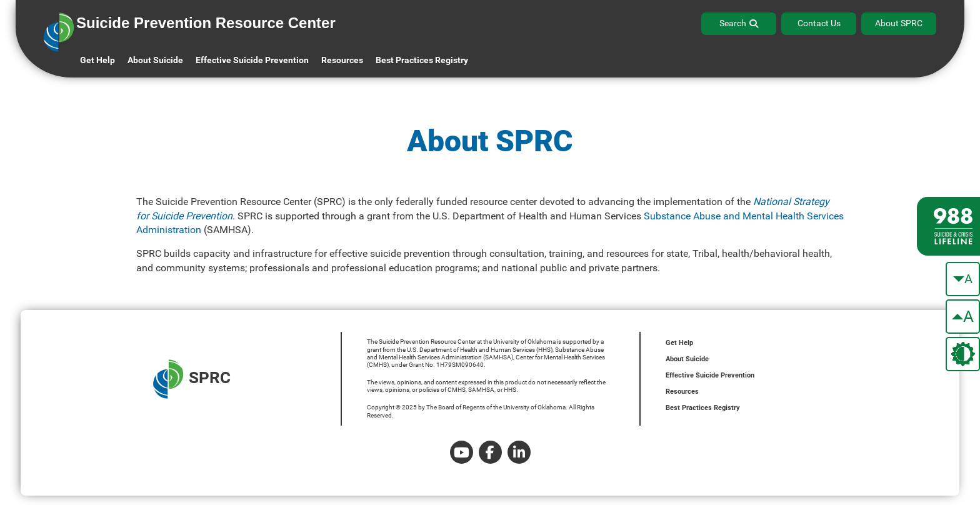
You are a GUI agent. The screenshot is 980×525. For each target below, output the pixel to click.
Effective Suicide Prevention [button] (252, 60)
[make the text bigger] (963, 317)
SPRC (192, 379)
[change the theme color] (963, 354)
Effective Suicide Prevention (710, 375)
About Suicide (155, 60)
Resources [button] (342, 60)
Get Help (97, 60)
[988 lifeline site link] (948, 226)
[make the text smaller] (963, 279)
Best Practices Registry (422, 60)
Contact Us (819, 23)
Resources (682, 392)
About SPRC (899, 23)
